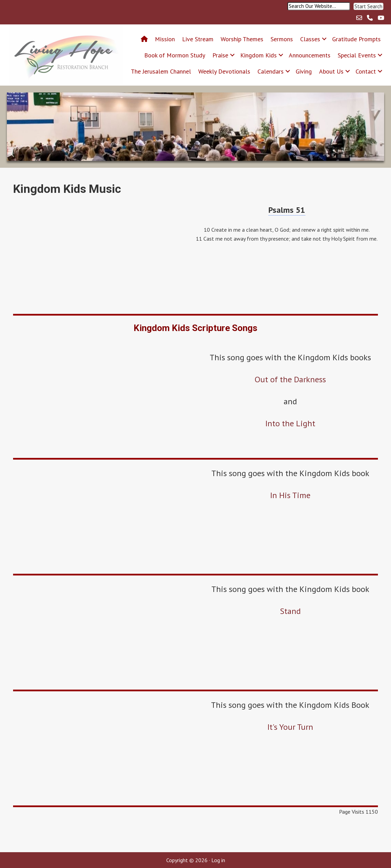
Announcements (310, 55)
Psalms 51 (287, 210)
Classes (310, 39)
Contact (366, 71)
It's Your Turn (290, 727)
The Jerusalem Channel (161, 71)
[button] (368, 6)
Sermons (282, 39)
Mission (165, 39)
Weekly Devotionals (224, 71)
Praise (220, 55)
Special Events (357, 55)
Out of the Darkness (290, 379)
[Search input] (319, 6)
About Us (331, 71)
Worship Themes (242, 39)
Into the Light (290, 423)
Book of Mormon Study (175, 55)
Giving (304, 71)
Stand (290, 611)
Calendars (271, 71)
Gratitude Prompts (356, 39)
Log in (218, 860)
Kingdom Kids (258, 55)
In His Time (290, 495)
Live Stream (198, 39)
